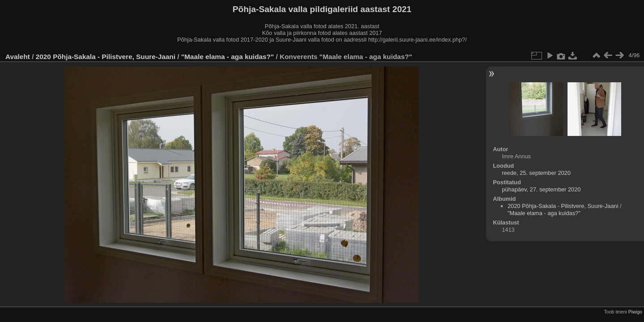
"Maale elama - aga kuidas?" (229, 57)
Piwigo (635, 312)
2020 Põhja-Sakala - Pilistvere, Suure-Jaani (106, 57)
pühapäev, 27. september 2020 (541, 189)
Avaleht (18, 57)
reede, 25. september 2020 (536, 173)
